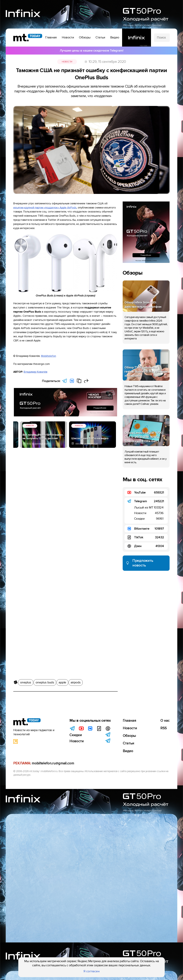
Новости (67, 62)
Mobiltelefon (49, 356)
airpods (76, 682)
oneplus (26, 682)
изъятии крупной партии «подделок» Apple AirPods (45, 208)
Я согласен (92, 971)
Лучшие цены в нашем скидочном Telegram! (91, 51)
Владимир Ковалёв (36, 372)
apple (62, 682)
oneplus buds (45, 682)
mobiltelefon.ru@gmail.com (53, 763)
